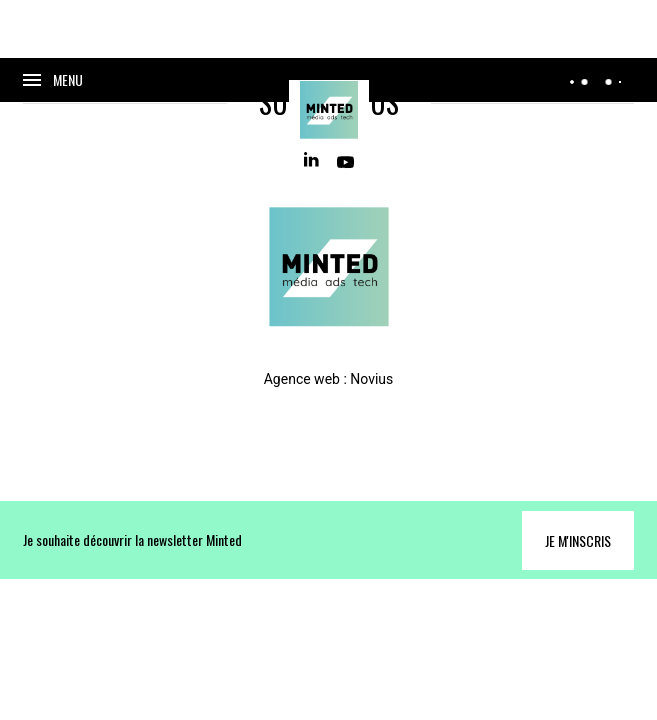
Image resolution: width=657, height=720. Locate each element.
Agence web (302, 379)
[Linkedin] (312, 160)
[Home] (329, 110)
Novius (371, 379)
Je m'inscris (578, 540)
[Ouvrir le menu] (53, 80)
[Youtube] (345, 160)
